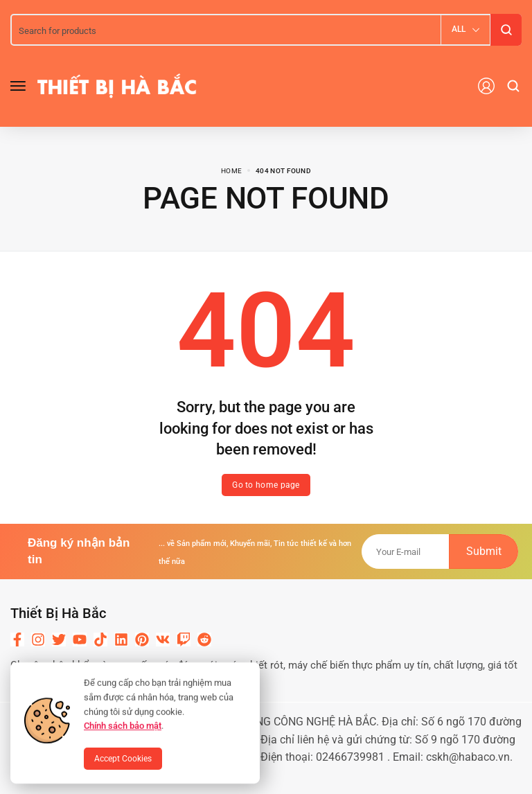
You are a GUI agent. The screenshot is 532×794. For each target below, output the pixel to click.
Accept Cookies (123, 759)
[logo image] (117, 86)
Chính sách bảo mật (123, 726)
